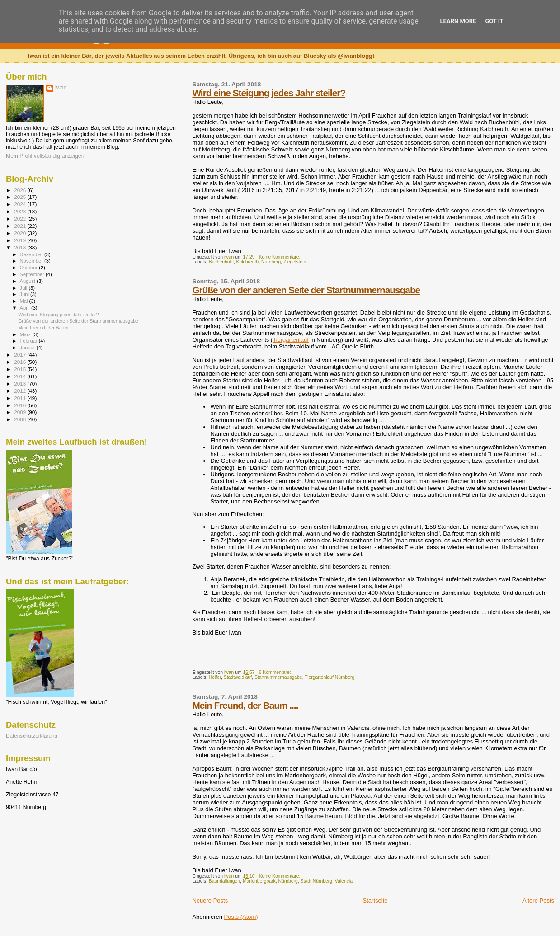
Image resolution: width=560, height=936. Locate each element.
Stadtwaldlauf (238, 677)
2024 (21, 204)
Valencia (344, 881)
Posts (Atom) (241, 917)
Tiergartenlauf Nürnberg (329, 677)
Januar (28, 348)
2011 (21, 398)
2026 (21, 190)
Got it (494, 21)
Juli (24, 288)
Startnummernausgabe (278, 677)
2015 (21, 369)
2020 (21, 233)
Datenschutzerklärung (32, 736)
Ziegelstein (295, 262)
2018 (21, 247)
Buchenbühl (221, 262)
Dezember (32, 254)
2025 (21, 197)
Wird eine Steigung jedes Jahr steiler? (269, 93)
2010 (21, 405)
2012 (21, 391)
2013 (21, 383)
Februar (29, 341)
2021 (21, 226)
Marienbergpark (259, 881)
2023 (21, 211)
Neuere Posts (210, 901)
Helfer (215, 677)
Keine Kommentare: (280, 257)
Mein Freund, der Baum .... (245, 705)
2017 (21, 355)
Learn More (458, 21)
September (33, 274)
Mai (25, 301)
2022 (21, 219)
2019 (21, 240)
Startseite (375, 901)
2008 (21, 419)
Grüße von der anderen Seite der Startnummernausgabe (306, 290)
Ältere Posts (538, 901)
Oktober (30, 268)
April (26, 308)
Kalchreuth (248, 262)
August (28, 281)
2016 (21, 362)
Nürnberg (271, 262)
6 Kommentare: (276, 672)
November (32, 261)
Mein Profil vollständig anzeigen (45, 156)
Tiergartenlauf (291, 340)
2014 (21, 376)
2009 (21, 412)
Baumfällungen (224, 881)
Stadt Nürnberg (316, 881)
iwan (61, 88)
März (26, 334)
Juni (25, 294)
